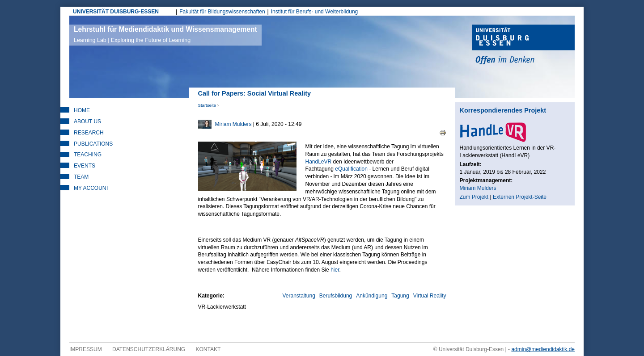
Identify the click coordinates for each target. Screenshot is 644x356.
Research (89, 133)
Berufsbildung (336, 296)
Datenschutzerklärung (149, 349)
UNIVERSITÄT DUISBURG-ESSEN (116, 12)
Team (81, 177)
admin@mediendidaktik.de (543, 349)
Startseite (207, 105)
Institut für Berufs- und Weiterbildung (315, 12)
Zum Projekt (474, 197)
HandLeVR (319, 162)
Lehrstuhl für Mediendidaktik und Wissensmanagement (165, 34)
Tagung (400, 296)
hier (335, 270)
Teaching (88, 155)
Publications (93, 144)
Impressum (86, 349)
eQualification (351, 169)
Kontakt (208, 349)
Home (82, 110)
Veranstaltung (299, 296)
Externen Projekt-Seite (520, 197)
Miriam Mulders (233, 124)
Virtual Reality (430, 296)
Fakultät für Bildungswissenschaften (222, 12)
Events (85, 166)
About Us (87, 121)
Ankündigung (372, 296)
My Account (92, 188)
